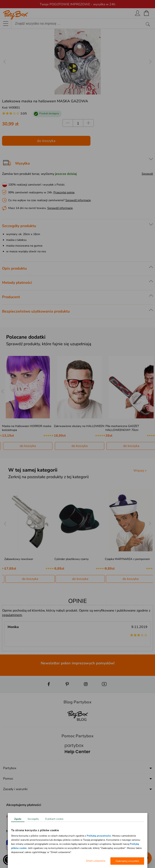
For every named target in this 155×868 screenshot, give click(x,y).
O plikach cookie (54, 819)
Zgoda (18, 819)
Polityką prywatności (99, 836)
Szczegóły (33, 819)
